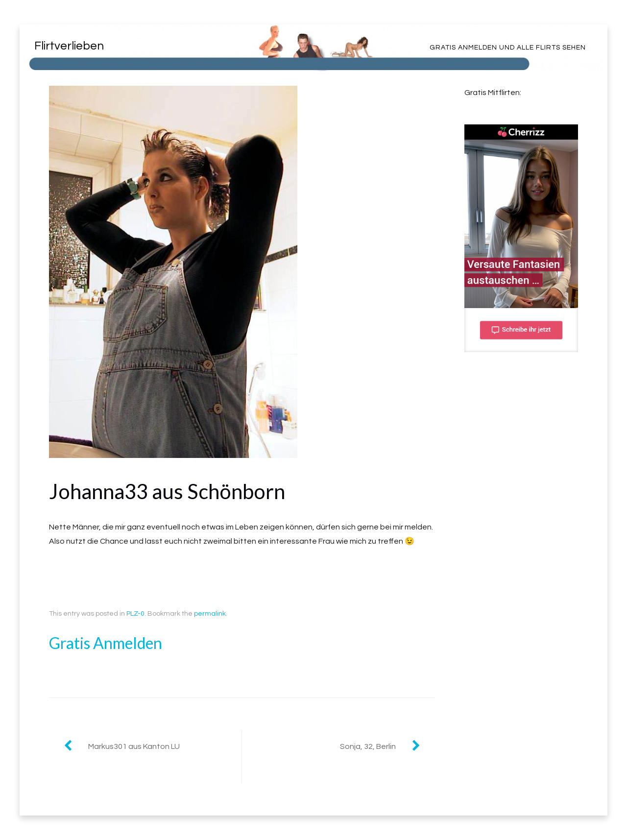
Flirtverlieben (69, 46)
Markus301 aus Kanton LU (134, 746)
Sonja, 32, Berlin (368, 746)
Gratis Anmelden (106, 643)
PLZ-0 (135, 614)
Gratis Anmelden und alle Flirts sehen (508, 48)
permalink (210, 614)
